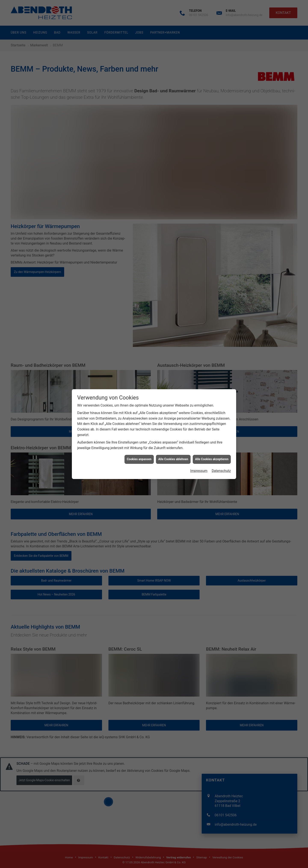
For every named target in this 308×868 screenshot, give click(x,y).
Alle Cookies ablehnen (173, 129)
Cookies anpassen (139, 129)
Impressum (199, 140)
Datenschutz (221, 140)
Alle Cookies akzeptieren (212, 129)
